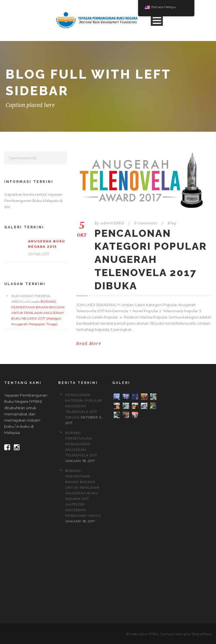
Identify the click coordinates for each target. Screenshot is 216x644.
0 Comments (146, 223)
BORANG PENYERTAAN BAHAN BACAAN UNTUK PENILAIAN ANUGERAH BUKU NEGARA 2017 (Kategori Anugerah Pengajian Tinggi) (38, 313)
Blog (172, 223)
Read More (89, 343)
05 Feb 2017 (39, 254)
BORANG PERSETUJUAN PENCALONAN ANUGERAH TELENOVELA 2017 (81, 444)
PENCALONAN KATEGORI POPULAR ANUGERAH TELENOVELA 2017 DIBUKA (151, 259)
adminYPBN (112, 223)
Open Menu (157, 20)
